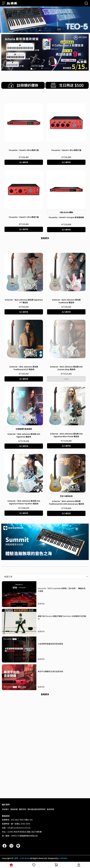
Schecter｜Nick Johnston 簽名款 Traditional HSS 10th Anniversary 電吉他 (66, 598)
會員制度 (50, 809)
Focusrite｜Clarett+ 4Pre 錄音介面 (66, 218)
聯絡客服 (14, 809)
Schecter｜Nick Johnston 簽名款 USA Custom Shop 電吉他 (66, 464)
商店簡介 (6, 809)
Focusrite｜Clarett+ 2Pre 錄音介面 (24, 285)
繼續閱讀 (41, 700)
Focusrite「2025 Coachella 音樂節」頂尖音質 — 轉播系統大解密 (62, 686)
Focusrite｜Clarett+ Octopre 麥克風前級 (66, 285)
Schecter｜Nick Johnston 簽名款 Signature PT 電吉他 (24, 397)
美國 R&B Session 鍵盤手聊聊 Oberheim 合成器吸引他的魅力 (62, 713)
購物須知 (23, 809)
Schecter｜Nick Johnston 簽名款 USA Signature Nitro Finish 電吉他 (66, 531)
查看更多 (45, 306)
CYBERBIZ (63, 858)
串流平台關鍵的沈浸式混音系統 (50, 767)
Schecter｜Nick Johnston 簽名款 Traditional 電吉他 (66, 397)
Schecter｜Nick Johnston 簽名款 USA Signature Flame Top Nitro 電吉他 (24, 598)
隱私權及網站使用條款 (36, 809)
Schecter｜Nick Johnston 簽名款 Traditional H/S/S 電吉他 (24, 464)
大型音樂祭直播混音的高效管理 (50, 740)
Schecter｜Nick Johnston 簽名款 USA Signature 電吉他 (24, 531)
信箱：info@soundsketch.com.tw (16, 828)
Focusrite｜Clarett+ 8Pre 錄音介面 (24, 218)
